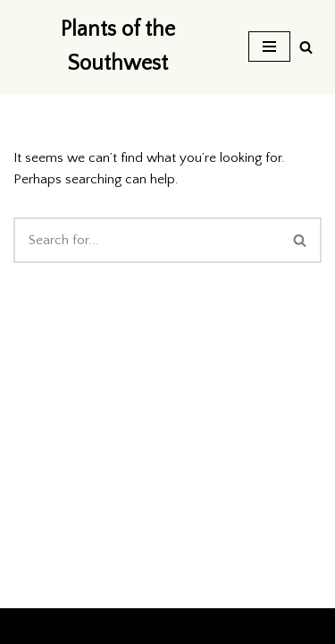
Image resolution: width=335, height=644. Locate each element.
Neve (29, 626)
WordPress (163, 626)
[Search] (306, 47)
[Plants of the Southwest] (117, 47)
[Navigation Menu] (269, 47)
